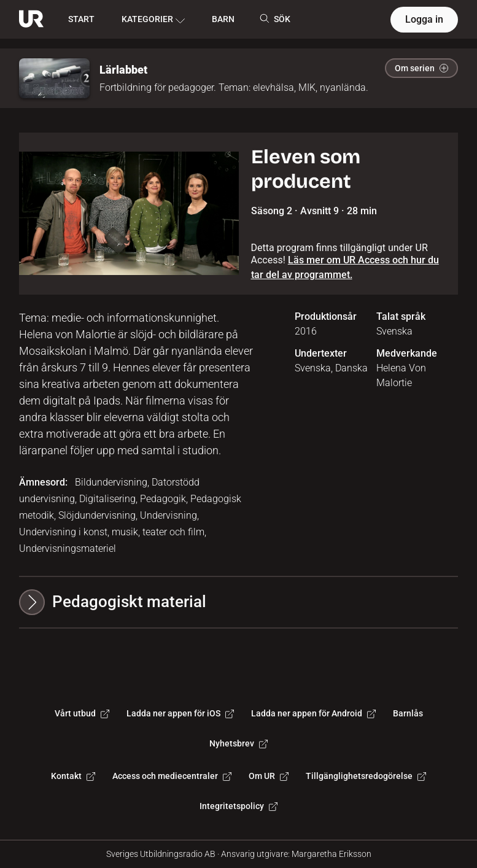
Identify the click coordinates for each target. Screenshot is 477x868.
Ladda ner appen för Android (313, 713)
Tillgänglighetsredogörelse (366, 776)
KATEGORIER (153, 20)
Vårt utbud (82, 713)
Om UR (269, 776)
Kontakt (73, 776)
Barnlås (408, 713)
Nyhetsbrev (238, 743)
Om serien (421, 68)
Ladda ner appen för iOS (180, 713)
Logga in (424, 19)
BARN (223, 19)
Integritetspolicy (238, 806)
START (81, 19)
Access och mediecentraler (172, 776)
